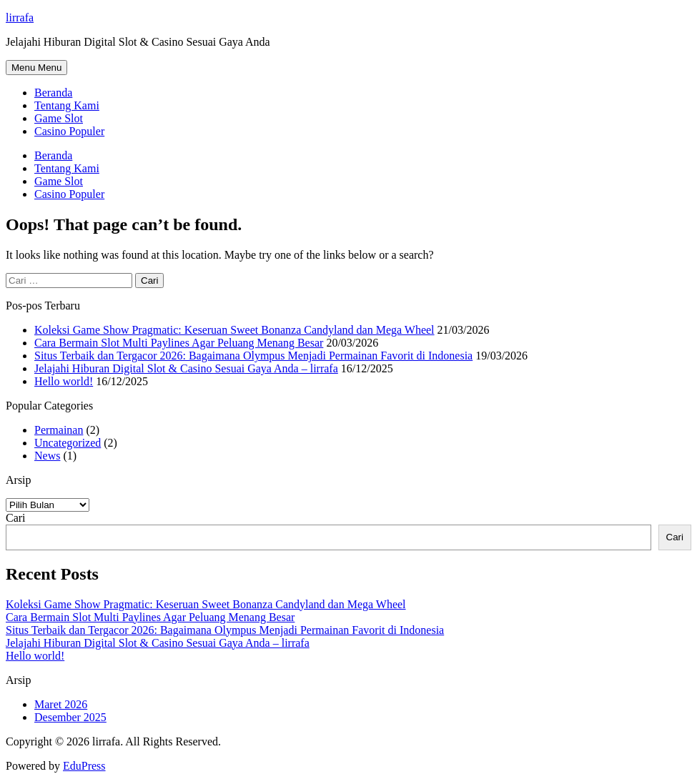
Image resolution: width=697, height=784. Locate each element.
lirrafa (20, 18)
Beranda (53, 93)
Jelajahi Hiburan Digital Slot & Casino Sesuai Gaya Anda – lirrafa (186, 368)
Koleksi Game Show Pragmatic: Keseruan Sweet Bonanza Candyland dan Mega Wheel (234, 330)
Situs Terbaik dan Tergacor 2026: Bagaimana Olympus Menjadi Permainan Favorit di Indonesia (253, 356)
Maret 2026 (61, 704)
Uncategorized (68, 443)
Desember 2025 (70, 717)
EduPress (84, 766)
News (47, 456)
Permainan (59, 430)
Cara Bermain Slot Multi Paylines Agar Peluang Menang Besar (179, 343)
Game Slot (59, 118)
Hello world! (64, 381)
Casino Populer (69, 131)
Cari (16, 518)
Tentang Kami (67, 105)
